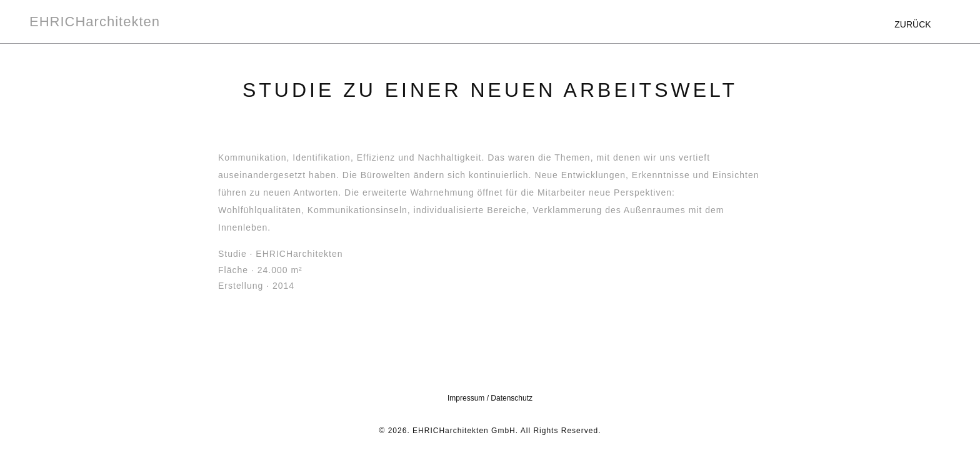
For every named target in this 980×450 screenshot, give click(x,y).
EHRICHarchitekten (95, 22)
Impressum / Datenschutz (490, 398)
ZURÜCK (912, 24)
